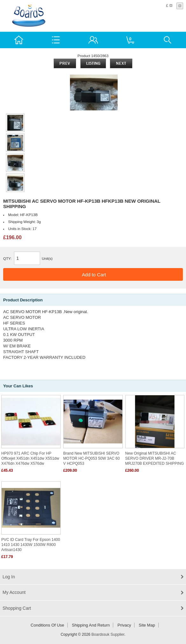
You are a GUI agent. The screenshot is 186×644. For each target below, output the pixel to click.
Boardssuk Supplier (108, 634)
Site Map (147, 625)
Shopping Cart (17, 608)
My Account (14, 592)
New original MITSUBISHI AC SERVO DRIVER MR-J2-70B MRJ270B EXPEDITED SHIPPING (155, 458)
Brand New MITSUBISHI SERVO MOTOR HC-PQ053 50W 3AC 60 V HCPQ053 (92, 458)
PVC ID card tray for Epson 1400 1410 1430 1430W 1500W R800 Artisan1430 (31, 545)
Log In (9, 577)
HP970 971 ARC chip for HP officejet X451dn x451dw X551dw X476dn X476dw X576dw (30, 458)
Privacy (124, 625)
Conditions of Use (47, 625)
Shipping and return (91, 625)
